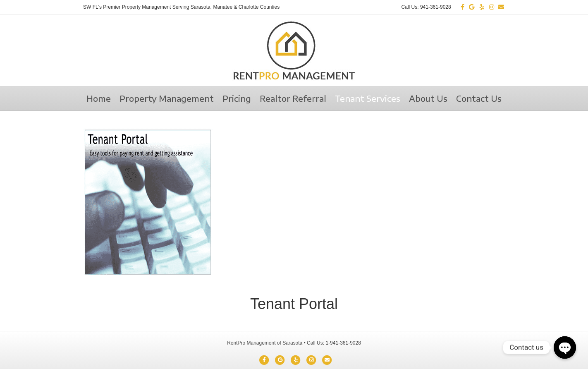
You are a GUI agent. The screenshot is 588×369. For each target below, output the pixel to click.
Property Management (167, 98)
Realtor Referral (293, 98)
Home (99, 98)
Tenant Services (368, 98)
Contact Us (479, 98)
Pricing (237, 98)
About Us (428, 98)
